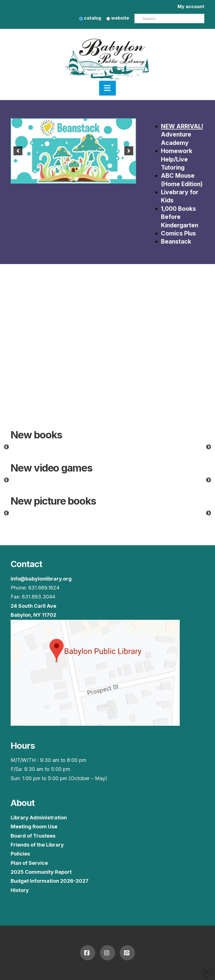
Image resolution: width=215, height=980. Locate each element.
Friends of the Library (37, 845)
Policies (20, 854)
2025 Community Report (41, 872)
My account (191, 6)
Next (209, 447)
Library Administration (39, 818)
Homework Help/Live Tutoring (177, 159)
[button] (107, 88)
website (118, 18)
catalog (90, 18)
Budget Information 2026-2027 (50, 881)
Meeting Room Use (34, 827)
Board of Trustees (33, 836)
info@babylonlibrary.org (41, 579)
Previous (6, 447)
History (20, 890)
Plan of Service (29, 863)
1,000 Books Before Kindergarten (180, 217)
